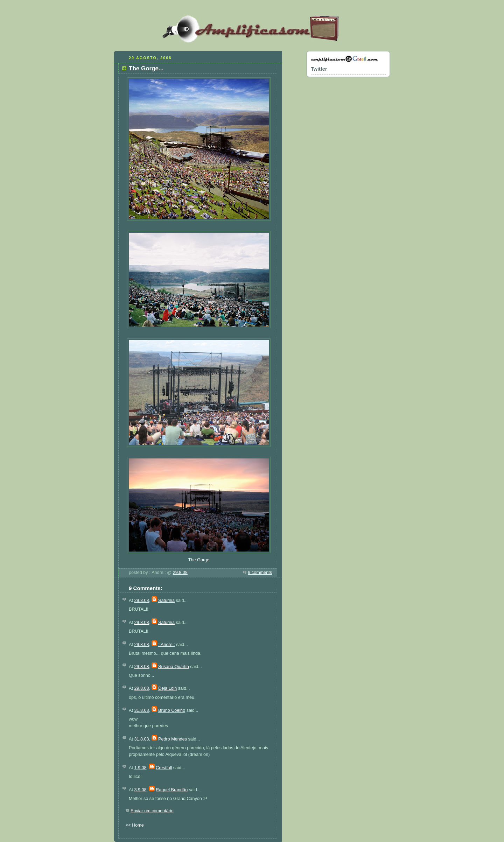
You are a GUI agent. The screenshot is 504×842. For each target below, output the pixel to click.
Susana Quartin (174, 667)
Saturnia (166, 601)
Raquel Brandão (172, 790)
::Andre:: (167, 645)
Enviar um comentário (152, 811)
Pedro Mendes (173, 739)
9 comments (260, 573)
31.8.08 (141, 710)
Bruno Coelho (172, 710)
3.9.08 (140, 790)
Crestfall (164, 768)
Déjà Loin (167, 688)
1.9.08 (140, 768)
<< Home (135, 825)
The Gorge (199, 560)
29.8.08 (180, 573)
